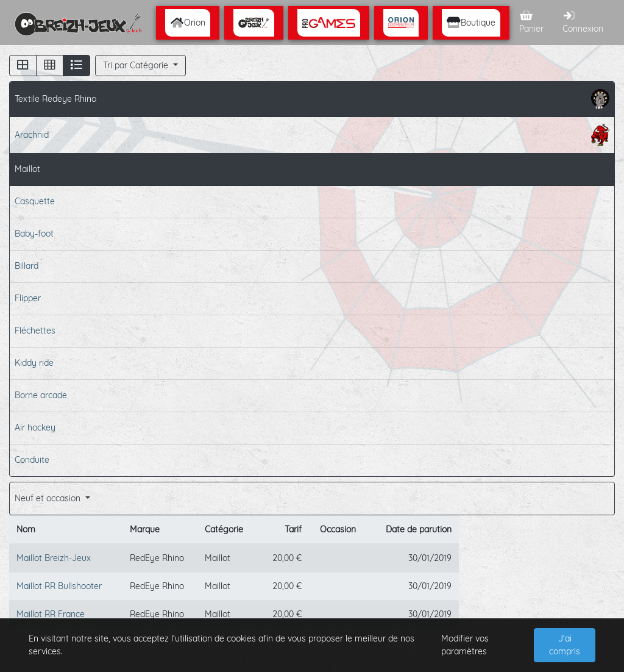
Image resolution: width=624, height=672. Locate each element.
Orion (188, 23)
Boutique (471, 23)
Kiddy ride (34, 363)
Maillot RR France (51, 614)
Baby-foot (34, 234)
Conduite (32, 460)
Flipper (28, 298)
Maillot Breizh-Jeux (54, 558)
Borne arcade (41, 395)
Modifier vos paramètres (465, 645)
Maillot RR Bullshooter (59, 586)
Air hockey (35, 427)
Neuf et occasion (49, 498)
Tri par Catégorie (137, 65)
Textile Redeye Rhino (312, 99)
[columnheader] (66, 530)
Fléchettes (35, 331)
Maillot (27, 169)
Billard (27, 266)
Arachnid (312, 135)
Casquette (35, 201)
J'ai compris (565, 645)
